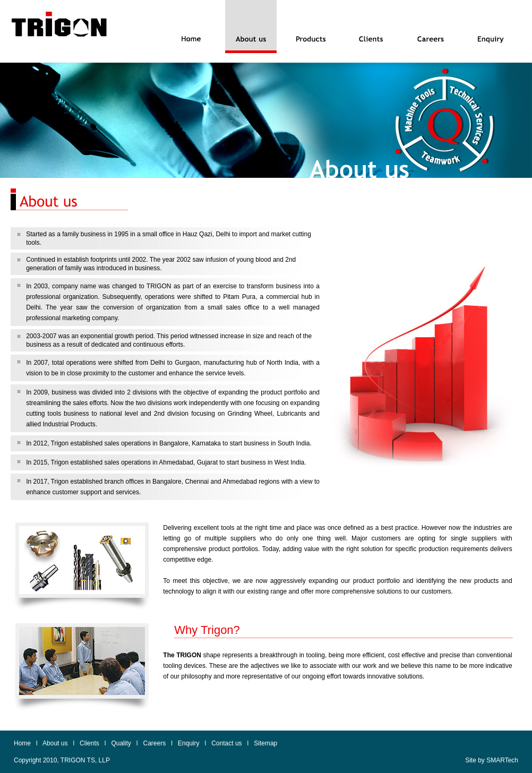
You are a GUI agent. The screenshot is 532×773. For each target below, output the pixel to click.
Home (22, 743)
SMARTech (502, 760)
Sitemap (265, 743)
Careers (154, 743)
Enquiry (189, 743)
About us (55, 743)
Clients (89, 743)
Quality (121, 743)
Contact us (226, 743)
